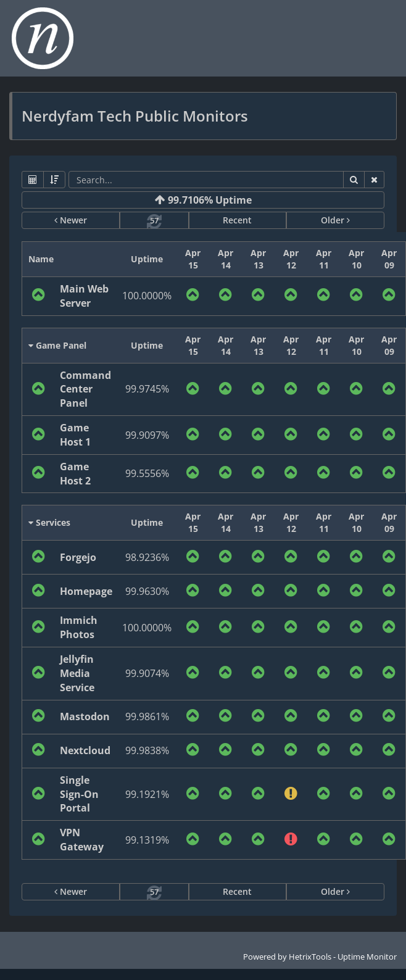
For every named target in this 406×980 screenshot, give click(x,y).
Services (49, 522)
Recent (237, 220)
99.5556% (147, 473)
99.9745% (147, 389)
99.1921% (147, 794)
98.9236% (147, 557)
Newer (71, 220)
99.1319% (147, 840)
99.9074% (147, 673)
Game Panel (57, 345)
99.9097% (147, 435)
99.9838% (147, 750)
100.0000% (147, 296)
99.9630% (147, 591)
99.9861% (147, 716)
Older (335, 220)
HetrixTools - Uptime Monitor (343, 957)
